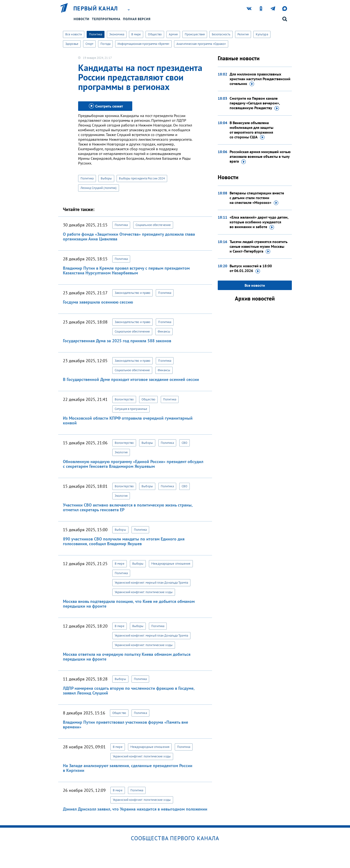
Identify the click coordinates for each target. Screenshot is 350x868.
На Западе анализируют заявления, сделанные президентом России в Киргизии (128, 768)
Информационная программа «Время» (143, 44)
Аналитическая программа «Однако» (201, 44)
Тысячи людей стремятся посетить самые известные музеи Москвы (259, 247)
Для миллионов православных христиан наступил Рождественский (260, 79)
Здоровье (72, 44)
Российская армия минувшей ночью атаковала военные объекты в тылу (260, 157)
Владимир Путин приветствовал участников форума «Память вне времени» (125, 725)
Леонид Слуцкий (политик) (99, 188)
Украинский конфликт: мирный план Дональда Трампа (151, 583)
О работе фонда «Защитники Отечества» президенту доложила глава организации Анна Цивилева (129, 237)
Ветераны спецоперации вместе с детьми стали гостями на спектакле (257, 198)
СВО (184, 443)
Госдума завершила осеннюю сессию (98, 302)
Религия (243, 34)
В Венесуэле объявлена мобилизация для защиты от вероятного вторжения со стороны (251, 130)
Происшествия (195, 34)
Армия (173, 34)
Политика (96, 34)
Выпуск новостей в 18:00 (251, 268)
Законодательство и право (132, 293)
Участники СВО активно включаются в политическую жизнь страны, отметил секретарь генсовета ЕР (128, 507)
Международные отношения (171, 564)
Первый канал (96, 9)
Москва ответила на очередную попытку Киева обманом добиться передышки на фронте (127, 657)
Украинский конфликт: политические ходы (144, 592)
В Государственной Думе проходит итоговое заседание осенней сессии (131, 379)
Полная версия (137, 19)
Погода (105, 44)
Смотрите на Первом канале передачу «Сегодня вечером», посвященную (255, 103)
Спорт (90, 44)
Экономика (117, 34)
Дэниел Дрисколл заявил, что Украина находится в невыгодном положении (135, 809)
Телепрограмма (106, 19)
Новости (81, 19)
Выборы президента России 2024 (142, 178)
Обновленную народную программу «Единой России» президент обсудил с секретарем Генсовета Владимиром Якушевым (133, 464)
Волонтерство (124, 399)
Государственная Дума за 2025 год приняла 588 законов (117, 341)
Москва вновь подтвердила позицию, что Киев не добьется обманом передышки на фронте (129, 604)
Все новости (74, 34)
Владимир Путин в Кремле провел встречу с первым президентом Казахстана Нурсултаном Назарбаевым (126, 270)
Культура (262, 34)
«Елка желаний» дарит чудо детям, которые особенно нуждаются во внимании (259, 222)
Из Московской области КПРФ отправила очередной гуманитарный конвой (128, 420)
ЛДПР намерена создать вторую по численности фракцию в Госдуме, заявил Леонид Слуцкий (129, 691)
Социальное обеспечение (153, 225)
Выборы (106, 178)
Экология (121, 452)
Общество (155, 34)
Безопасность (221, 34)
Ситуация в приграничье (131, 409)
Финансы (164, 331)
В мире (136, 34)
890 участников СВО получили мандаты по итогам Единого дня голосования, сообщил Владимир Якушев (124, 541)
